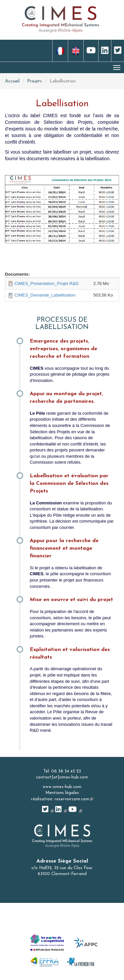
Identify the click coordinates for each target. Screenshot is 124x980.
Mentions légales (62, 793)
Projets (35, 81)
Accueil (12, 81)
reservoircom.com (74, 799)
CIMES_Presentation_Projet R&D (47, 283)
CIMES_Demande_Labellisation (45, 295)
